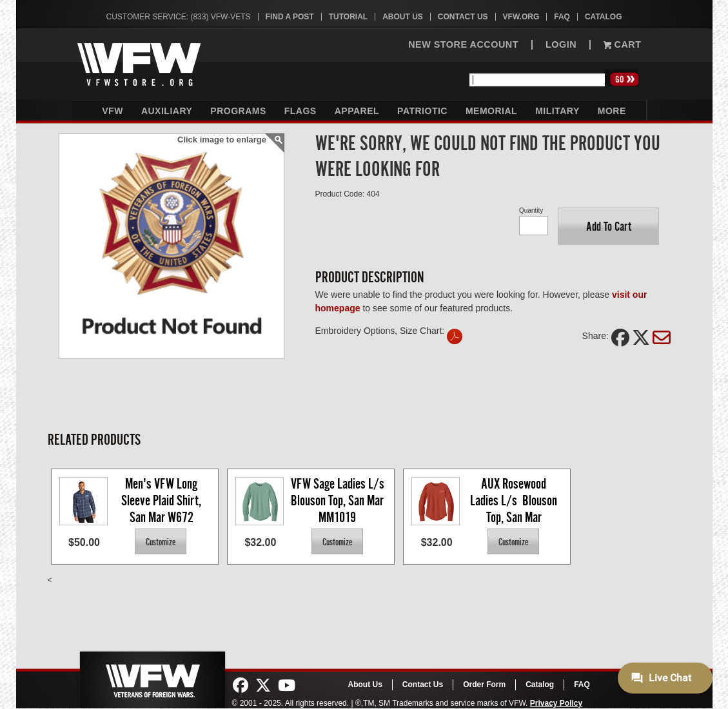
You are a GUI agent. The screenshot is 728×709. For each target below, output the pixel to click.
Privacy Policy (556, 703)
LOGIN (561, 45)
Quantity (531, 210)
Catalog (604, 17)
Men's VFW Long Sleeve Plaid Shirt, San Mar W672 (162, 500)
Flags (300, 111)
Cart (622, 45)
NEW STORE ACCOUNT (463, 45)
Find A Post (290, 17)
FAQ (562, 17)
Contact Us (463, 17)
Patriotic (422, 111)
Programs (238, 111)
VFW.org (521, 17)
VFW (113, 111)
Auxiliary (167, 111)
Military (557, 111)
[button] (608, 226)
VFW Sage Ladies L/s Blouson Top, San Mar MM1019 (339, 500)
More (612, 111)
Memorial (491, 111)
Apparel (357, 111)
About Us (403, 17)
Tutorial (348, 17)
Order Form (484, 685)
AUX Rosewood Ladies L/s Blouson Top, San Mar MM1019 (515, 500)
